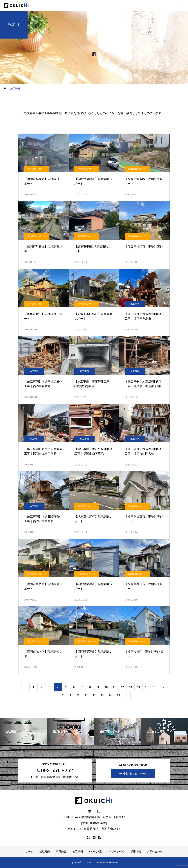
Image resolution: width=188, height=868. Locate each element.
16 (155, 687)
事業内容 (61, 851)
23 (102, 695)
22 (94, 695)
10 (106, 687)
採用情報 (136, 851)
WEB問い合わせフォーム (133, 773)
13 (131, 687)
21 (86, 695)
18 (62, 695)
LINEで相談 (96, 851)
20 (78, 695)
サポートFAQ (117, 851)
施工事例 (135, 304)
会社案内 (45, 851)
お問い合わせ (155, 851)
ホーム (29, 851)
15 (147, 687)
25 (118, 695)
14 (139, 687)
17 (163, 687)
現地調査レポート (36, 169)
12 (122, 687)
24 (110, 695)
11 (114, 687)
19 (70, 695)
